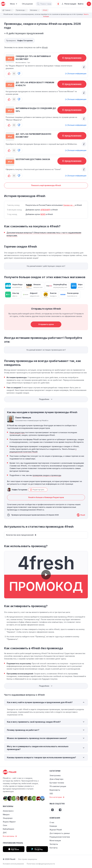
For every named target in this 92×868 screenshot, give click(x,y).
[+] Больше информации (76, 74)
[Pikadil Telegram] (60, 810)
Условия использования (13, 864)
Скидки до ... (69, 205)
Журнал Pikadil (56, 830)
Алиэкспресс (8, 811)
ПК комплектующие (58, 786)
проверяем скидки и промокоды (47, 475)
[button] (38, 4)
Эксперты (54, 844)
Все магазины (10, 836)
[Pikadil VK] (52, 810)
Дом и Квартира (56, 779)
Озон (5, 825)
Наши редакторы (17, 432)
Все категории (57, 797)
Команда (53, 826)
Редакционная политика (60, 837)
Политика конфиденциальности (41, 864)
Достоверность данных (60, 833)
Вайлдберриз (9, 829)
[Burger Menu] (14, 4)
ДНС (5, 833)
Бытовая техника (57, 783)
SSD (51, 794)
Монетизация (55, 840)
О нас (52, 822)
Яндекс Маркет (9, 822)
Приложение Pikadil (13, 843)
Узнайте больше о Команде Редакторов (46, 497)
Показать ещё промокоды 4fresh (46, 185)
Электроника (55, 775)
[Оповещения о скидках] (58, 4)
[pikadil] (3, 4)
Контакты (54, 848)
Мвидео (6, 814)
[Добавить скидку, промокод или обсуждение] (89, 4)
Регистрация (69, 4)
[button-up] (9, 74)
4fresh (45, 47)
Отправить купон (46, 324)
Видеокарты (55, 790)
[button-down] (19, 74)
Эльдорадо (8, 818)
